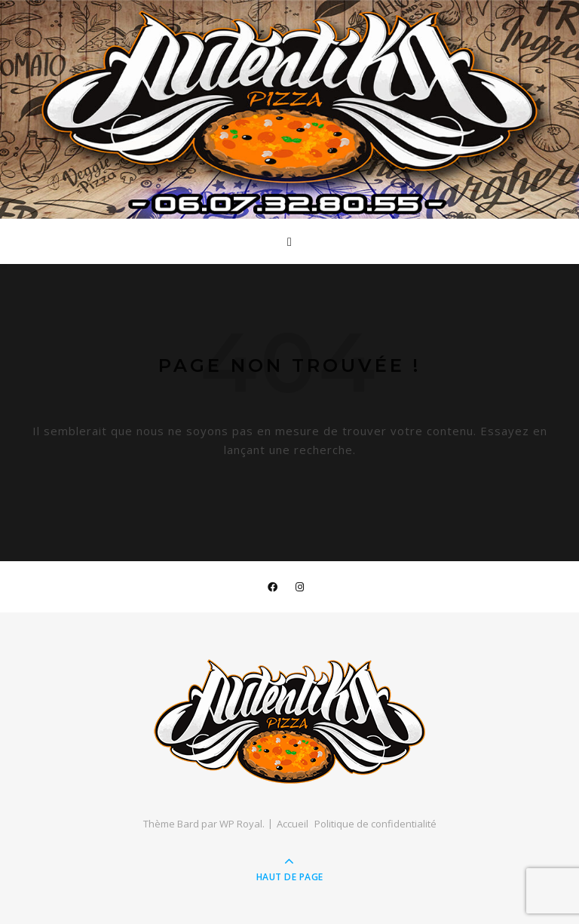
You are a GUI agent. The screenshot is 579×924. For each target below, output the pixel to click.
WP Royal (241, 824)
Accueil (293, 824)
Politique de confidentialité (375, 824)
